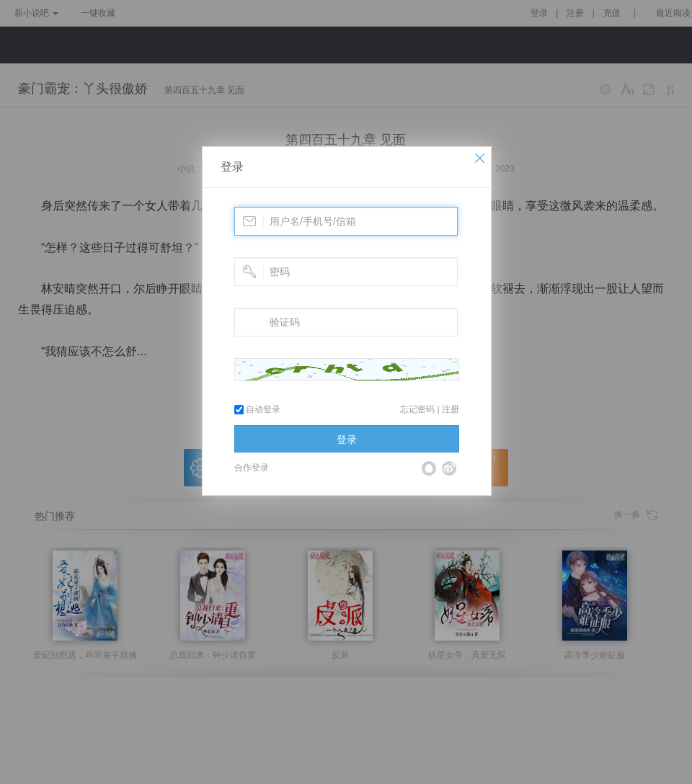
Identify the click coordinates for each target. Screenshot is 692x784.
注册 (451, 409)
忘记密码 (417, 409)
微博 (449, 468)
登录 (232, 167)
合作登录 (252, 468)
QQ (429, 468)
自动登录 (257, 409)
